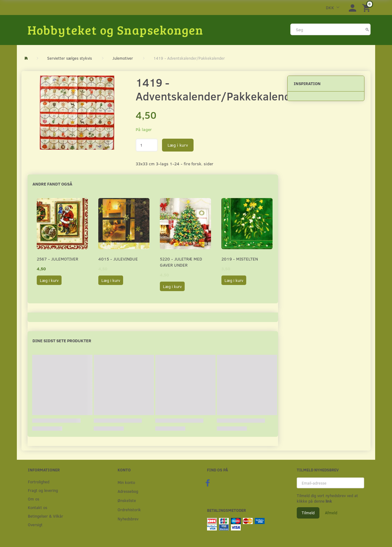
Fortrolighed (39, 482)
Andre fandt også (52, 184)
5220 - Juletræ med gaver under (181, 262)
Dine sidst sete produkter (62, 341)
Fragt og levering (43, 490)
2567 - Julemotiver (57, 259)
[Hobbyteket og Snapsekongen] (115, 30)
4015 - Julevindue (118, 259)
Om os (34, 499)
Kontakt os (38, 507)
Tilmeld (308, 513)
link (328, 501)
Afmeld (331, 513)
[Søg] (367, 29)
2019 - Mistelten (240, 259)
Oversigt (35, 525)
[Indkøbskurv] (367, 7)
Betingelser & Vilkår (45, 516)
